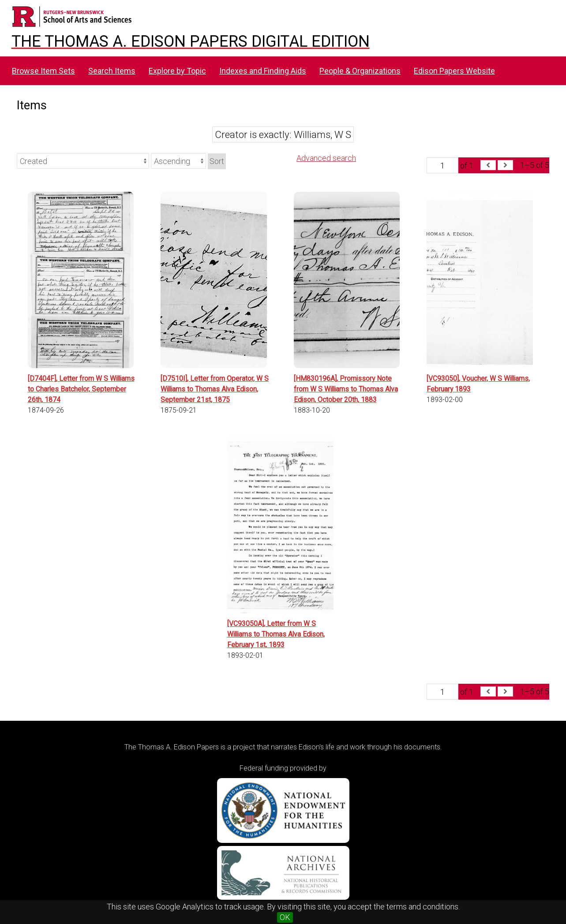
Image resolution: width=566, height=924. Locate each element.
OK (285, 917)
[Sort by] (83, 161)
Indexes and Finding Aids (263, 71)
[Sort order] (178, 161)
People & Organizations (360, 71)
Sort (217, 161)
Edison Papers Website (454, 71)
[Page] (442, 165)
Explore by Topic (177, 71)
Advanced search (326, 158)
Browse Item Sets (43, 71)
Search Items (112, 71)
